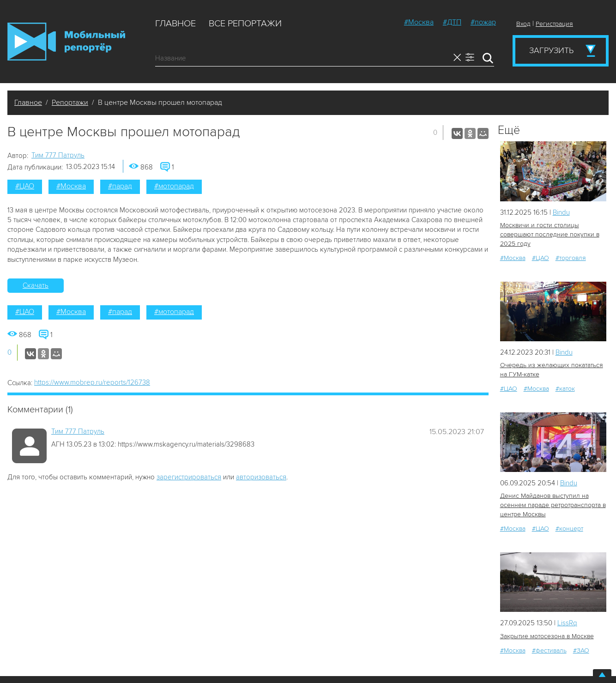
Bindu (561, 212)
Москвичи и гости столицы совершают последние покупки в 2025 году (550, 234)
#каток (565, 389)
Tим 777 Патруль (58, 155)
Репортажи (70, 103)
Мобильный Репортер (66, 42)
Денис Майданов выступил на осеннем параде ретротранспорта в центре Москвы (553, 505)
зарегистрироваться (189, 477)
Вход (523, 24)
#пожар (483, 22)
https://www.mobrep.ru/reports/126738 (92, 382)
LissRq (567, 623)
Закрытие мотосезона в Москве (547, 636)
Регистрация (554, 24)
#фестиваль (549, 650)
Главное (175, 24)
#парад (120, 186)
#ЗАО (581, 650)
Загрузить (551, 50)
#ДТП (452, 22)
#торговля (571, 258)
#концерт (569, 529)
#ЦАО (25, 186)
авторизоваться (261, 477)
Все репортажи (245, 24)
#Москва (419, 22)
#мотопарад (174, 186)
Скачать (36, 285)
